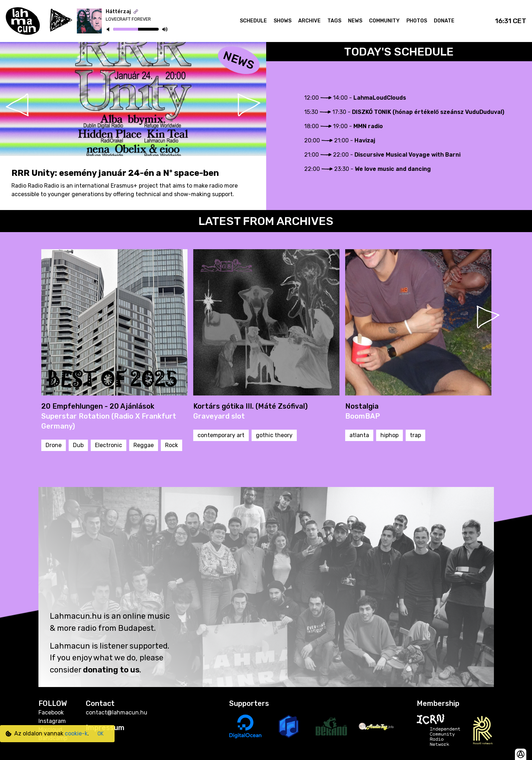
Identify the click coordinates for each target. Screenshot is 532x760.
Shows (283, 21)
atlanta (359, 435)
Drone (54, 445)
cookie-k (76, 733)
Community (384, 21)
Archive (309, 21)
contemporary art (221, 435)
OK (101, 734)
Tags (334, 21)
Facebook (51, 712)
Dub (78, 445)
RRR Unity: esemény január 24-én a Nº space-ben (115, 173)
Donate (444, 21)
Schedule (253, 21)
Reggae (144, 445)
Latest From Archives (266, 221)
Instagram (52, 721)
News (355, 21)
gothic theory (274, 435)
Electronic (109, 445)
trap (415, 435)
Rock (172, 445)
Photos (417, 21)
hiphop (389, 435)
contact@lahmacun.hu (117, 712)
